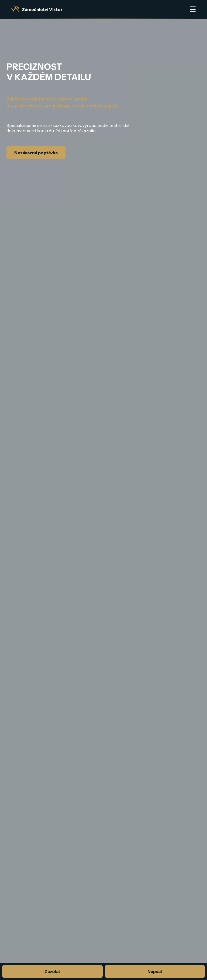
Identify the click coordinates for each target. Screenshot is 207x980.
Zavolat (52, 971)
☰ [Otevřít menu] (193, 9)
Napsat (155, 971)
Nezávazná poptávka (36, 153)
